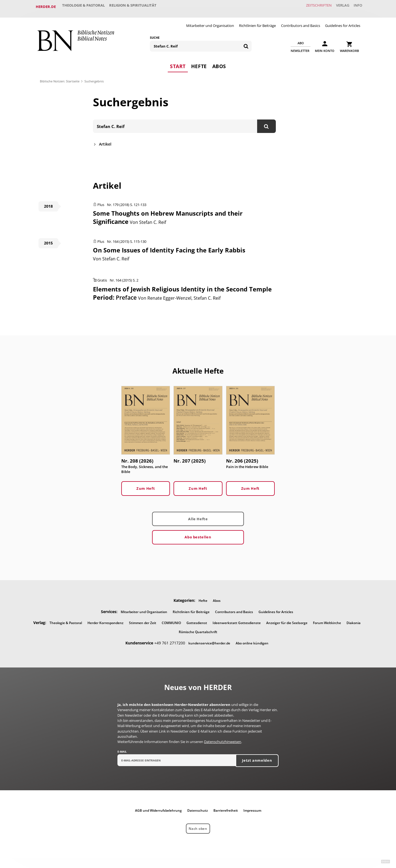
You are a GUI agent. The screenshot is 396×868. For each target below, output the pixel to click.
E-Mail (122, 749)
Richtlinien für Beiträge (257, 21)
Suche (155, 33)
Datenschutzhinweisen (223, 739)
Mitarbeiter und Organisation (210, 21)
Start (178, 62)
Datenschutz (198, 807)
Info (356, 7)
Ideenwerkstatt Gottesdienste (237, 620)
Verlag (337, 7)
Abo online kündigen (252, 640)
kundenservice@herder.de (209, 640)
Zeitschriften (309, 7)
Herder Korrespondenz (105, 620)
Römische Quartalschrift (198, 629)
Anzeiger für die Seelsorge (287, 620)
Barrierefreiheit (226, 807)
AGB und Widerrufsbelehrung (158, 807)
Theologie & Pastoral (85, 7)
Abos (219, 62)
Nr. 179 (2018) (118, 201)
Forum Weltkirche (327, 620)
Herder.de (46, 7)
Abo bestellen (198, 534)
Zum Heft (146, 485)
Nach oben (198, 826)
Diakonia (354, 620)
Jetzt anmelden (257, 757)
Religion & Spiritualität (139, 7)
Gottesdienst (197, 620)
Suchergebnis (94, 77)
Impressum (252, 807)
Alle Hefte (198, 515)
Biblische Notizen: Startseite (60, 77)
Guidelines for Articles (343, 21)
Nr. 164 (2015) (118, 238)
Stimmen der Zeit (143, 620)
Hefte (199, 62)
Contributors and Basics (301, 21)
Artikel (105, 140)
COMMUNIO (171, 620)
